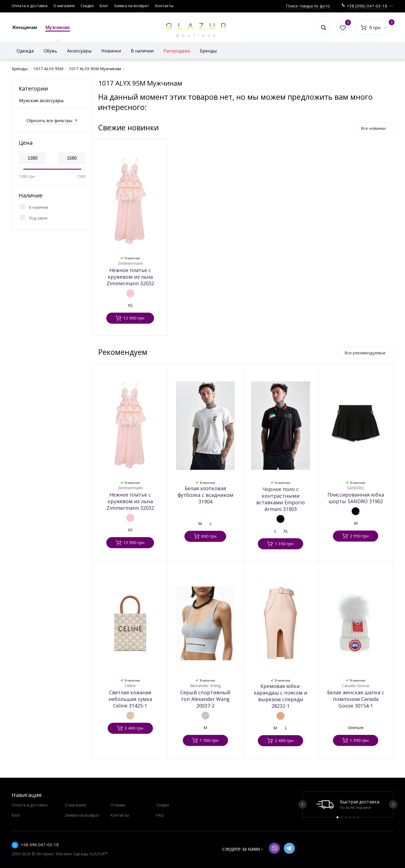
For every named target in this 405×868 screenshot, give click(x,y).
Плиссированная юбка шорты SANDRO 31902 (356, 498)
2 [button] (342, 817)
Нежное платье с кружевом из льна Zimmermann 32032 (130, 277)
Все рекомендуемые (365, 353)
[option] (348, 804)
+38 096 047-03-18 (40, 845)
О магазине (64, 6)
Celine (130, 685)
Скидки (87, 6)
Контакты (164, 6)
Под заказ (38, 218)
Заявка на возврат (132, 6)
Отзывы (118, 805)
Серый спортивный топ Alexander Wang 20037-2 (205, 699)
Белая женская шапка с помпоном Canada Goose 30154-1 (356, 699)
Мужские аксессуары (41, 101)
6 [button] (358, 817)
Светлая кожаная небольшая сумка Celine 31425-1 (130, 699)
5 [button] (354, 817)
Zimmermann (130, 263)
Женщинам (25, 27)
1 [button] (337, 817)
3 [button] (346, 817)
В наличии (38, 207)
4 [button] (350, 817)
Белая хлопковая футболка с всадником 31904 (205, 495)
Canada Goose (356, 685)
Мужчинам (58, 28)
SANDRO (356, 488)
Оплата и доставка (30, 6)
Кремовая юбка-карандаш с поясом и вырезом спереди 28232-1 (280, 696)
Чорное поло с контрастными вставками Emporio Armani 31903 (280, 499)
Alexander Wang (205, 685)
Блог (104, 6)
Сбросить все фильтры (49, 120)
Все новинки (373, 128)
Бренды (208, 51)
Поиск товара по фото (308, 6)
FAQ (160, 815)
